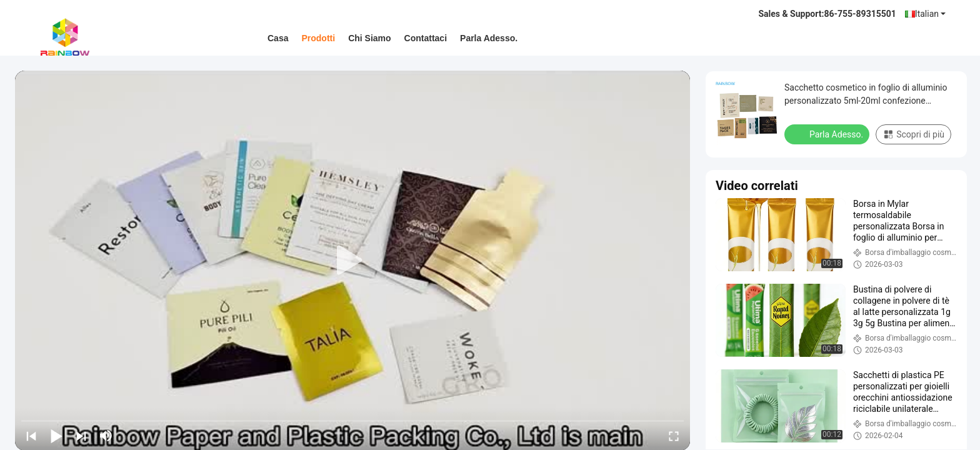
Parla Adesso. (489, 38)
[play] (352, 261)
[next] (81, 436)
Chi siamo (369, 38)
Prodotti (318, 38)
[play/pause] (56, 436)
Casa (278, 38)
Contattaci (426, 38)
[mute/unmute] (106, 436)
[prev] (31, 436)
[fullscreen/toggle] (674, 436)
